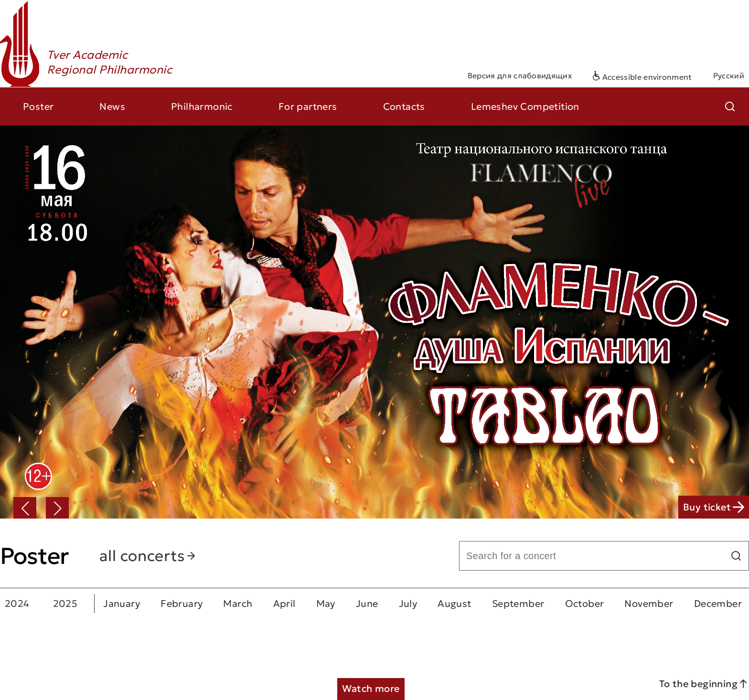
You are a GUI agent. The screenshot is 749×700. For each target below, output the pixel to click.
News (112, 106)
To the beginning (704, 684)
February (182, 604)
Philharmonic (202, 106)
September (518, 604)
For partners (308, 106)
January (122, 604)
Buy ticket (714, 507)
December (718, 604)
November (649, 604)
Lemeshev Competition (525, 106)
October (585, 604)
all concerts (148, 556)
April (284, 604)
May (326, 604)
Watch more (371, 689)
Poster (38, 106)
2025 (65, 604)
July (408, 604)
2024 (17, 604)
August (454, 604)
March (238, 604)
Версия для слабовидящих (520, 75)
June (367, 604)
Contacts (404, 106)
